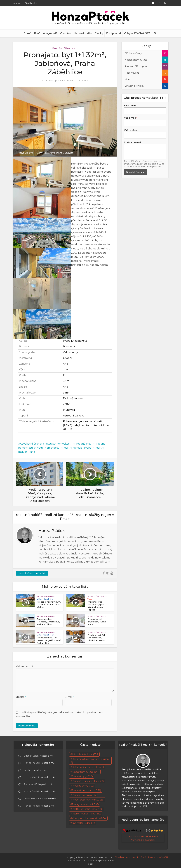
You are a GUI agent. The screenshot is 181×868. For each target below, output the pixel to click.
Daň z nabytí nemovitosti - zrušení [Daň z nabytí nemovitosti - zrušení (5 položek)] (90, 761)
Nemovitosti (82, 33)
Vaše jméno (131, 106)
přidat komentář (64, 81)
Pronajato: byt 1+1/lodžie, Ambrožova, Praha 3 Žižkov (48, 622)
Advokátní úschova (32, 444)
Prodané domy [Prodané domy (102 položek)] (83, 786)
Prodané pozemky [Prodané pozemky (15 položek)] (84, 795)
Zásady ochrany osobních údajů (130, 857)
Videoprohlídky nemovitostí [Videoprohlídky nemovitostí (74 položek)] (89, 818)
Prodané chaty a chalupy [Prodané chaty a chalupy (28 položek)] (88, 781)
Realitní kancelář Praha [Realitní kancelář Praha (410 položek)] (87, 809)
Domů (27, 33)
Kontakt (17, 3)
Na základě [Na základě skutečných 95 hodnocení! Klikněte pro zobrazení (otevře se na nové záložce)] (143, 836)
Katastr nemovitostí (59, 444)
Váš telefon (130, 130)
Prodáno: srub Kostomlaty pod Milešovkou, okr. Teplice (96, 606)
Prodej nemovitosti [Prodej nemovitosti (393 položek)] (85, 804)
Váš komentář (24, 666)
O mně (64, 33)
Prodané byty (83, 444)
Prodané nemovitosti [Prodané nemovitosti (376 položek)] (86, 790)
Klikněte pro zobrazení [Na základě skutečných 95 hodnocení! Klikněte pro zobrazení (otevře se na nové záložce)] (143, 840)
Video (90, 599)
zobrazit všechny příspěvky (32, 573)
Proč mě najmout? (46, 33)
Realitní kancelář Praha (77, 448)
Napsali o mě (47, 756)
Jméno (21, 697)
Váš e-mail (131, 118)
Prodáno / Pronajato (65, 49)
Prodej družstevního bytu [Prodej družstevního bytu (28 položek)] (88, 800)
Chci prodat (114, 33)
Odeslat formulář (136, 172)
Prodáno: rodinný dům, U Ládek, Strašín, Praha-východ (49, 604)
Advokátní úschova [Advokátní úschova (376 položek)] (85, 754)
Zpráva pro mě (132, 142)
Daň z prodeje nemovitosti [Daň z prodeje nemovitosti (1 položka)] (88, 767)
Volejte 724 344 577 (137, 33)
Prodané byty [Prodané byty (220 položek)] (82, 776)
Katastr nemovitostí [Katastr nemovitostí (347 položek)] (86, 772)
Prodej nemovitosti (48, 448)
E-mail (70, 697)
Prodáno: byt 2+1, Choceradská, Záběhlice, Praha (96, 638)
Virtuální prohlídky (45, 599)
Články (99, 33)
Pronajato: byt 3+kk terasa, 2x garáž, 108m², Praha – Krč (49, 640)
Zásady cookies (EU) (158, 857)
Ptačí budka (31, 3)
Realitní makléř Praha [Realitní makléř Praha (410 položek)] (86, 814)
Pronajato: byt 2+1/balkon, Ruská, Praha (97, 622)
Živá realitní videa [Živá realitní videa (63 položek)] (83, 823)
